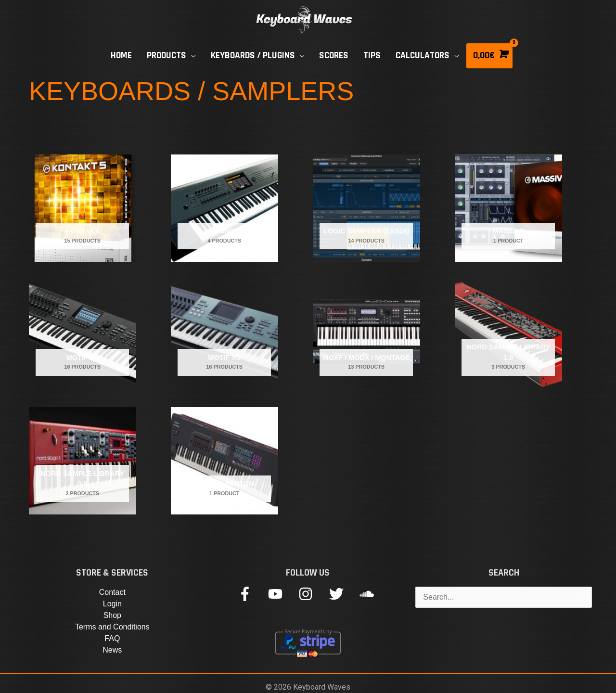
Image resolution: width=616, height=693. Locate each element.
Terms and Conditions (112, 627)
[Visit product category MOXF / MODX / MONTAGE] (366, 335)
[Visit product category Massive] (508, 208)
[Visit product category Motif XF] (83, 335)
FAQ (112, 638)
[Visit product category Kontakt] (83, 208)
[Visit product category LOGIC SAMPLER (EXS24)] (366, 208)
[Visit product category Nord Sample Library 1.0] (508, 335)
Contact (112, 592)
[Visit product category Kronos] (225, 208)
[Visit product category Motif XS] (225, 335)
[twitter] (343, 594)
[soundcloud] (369, 594)
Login (112, 604)
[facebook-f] (252, 594)
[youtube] (282, 594)
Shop (112, 615)
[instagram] (313, 594)
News (112, 650)
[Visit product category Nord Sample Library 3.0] (83, 461)
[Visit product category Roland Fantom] (225, 461)
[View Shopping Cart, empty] (489, 56)
